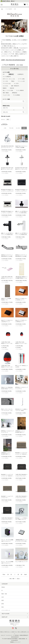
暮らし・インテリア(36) (8, 90)
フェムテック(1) (6, 95)
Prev (4, 574)
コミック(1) (5, 81)
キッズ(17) (16, 84)
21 (11, 574)
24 (21, 574)
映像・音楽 (4, 594)
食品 (3, 607)
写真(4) (13, 81)
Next (26, 574)
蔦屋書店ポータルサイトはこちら (15, 622)
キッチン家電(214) (7, 77)
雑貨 (3, 600)
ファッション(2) (21, 81)
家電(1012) (11, 74)
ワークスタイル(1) (7, 84)
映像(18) (5, 88)
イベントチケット (6, 610)
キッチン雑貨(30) (20, 90)
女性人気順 (18, 128)
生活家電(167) (20, 74)
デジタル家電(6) (16, 95)
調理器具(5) (15, 93)
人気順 (5, 128)
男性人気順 (11, 128)
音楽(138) (12, 88)
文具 (3, 597)
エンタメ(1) (5, 86)
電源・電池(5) (6, 93)
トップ (2, 9)
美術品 (3, 587)
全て (4, 74)
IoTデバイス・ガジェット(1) (9, 79)
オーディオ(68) (21, 79)
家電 (8, 119)
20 (8, 574)
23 (18, 574)
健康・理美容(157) (15, 86)
